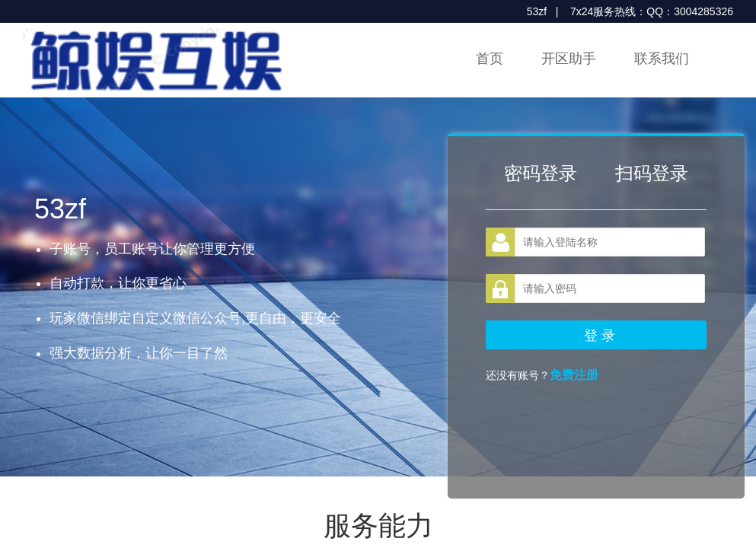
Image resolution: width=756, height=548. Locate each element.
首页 (490, 59)
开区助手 (569, 59)
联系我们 (662, 59)
